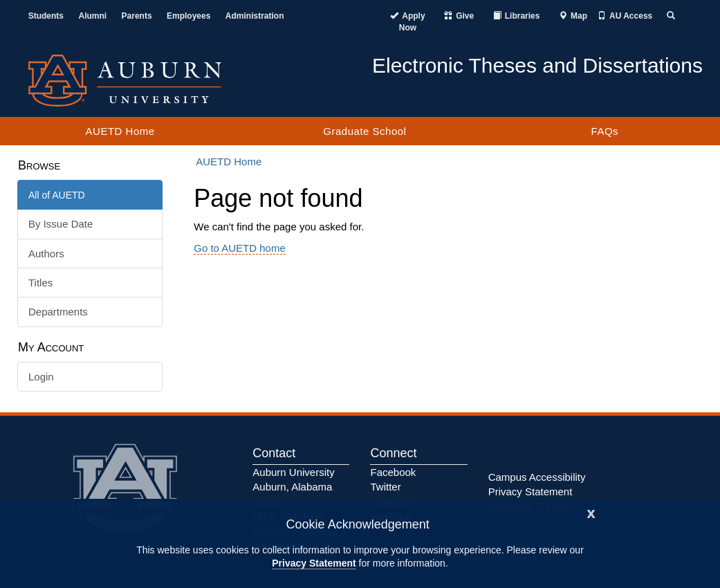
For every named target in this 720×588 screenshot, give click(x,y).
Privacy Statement (314, 563)
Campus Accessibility (537, 477)
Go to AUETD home (240, 248)
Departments (58, 312)
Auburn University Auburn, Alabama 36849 (293, 487)
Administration (255, 16)
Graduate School (364, 131)
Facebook (393, 472)
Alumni (92, 16)
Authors (46, 254)
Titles (40, 283)
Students (46, 16)
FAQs (605, 131)
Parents (137, 16)
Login (41, 377)
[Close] (591, 512)
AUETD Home (120, 131)
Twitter (385, 487)
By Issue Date (61, 224)
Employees (188, 16)
